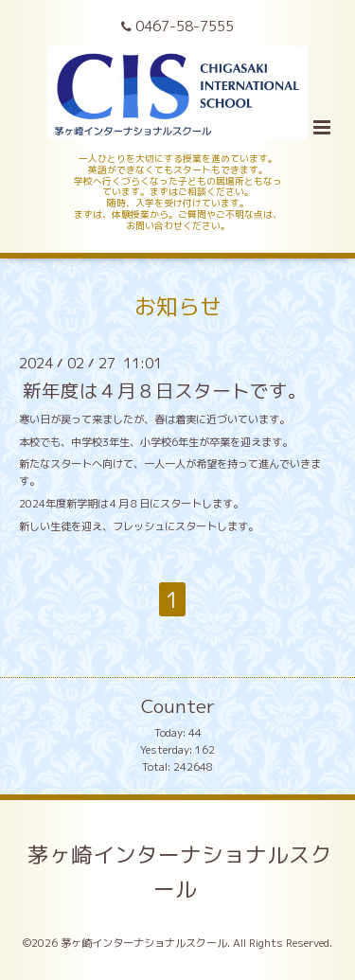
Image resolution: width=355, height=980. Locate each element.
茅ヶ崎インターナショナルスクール (180, 872)
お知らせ (178, 306)
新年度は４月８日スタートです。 (165, 391)
